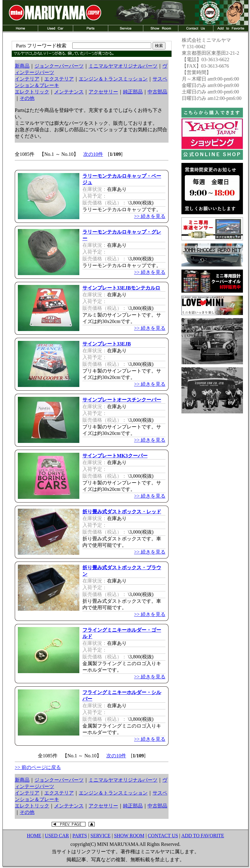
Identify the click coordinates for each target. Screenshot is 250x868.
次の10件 (93, 154)
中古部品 (157, 92)
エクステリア (59, 79)
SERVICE (100, 836)
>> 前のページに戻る (38, 767)
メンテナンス (69, 92)
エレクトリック (32, 92)
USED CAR (57, 836)
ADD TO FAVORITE (202, 836)
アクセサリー (103, 92)
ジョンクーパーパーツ (59, 66)
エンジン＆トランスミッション (113, 79)
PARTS (79, 836)
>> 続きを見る (150, 216)
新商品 (22, 66)
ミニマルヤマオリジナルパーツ (123, 66)
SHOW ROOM (129, 836)
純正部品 (133, 92)
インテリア (27, 79)
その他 (27, 98)
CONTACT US (163, 836)
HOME (34, 836)
